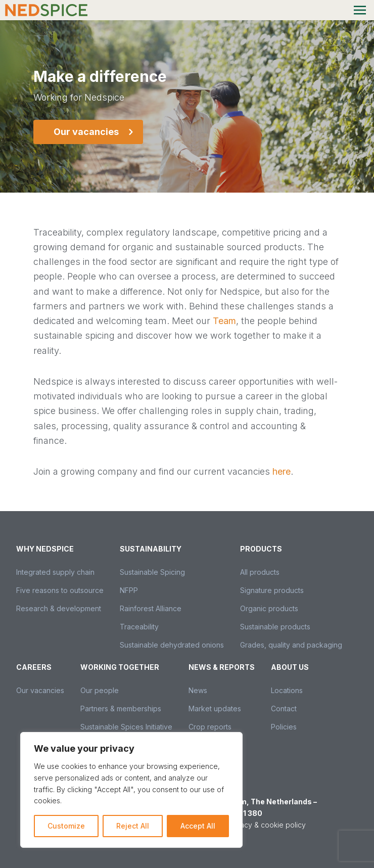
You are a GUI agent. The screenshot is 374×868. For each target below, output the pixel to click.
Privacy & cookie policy (267, 825)
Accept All (198, 826)
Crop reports (210, 727)
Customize (66, 826)
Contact (284, 709)
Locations (287, 690)
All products (260, 572)
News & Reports (222, 667)
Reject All (133, 826)
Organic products (269, 608)
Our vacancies (40, 690)
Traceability (139, 627)
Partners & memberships (121, 709)
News (198, 690)
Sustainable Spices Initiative (126, 727)
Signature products (272, 590)
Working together (120, 667)
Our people (100, 690)
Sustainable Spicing (152, 572)
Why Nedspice (45, 549)
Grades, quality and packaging (291, 645)
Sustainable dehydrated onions (172, 645)
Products (261, 549)
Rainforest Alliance (151, 608)
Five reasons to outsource (60, 590)
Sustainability (151, 549)
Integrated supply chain (55, 572)
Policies (284, 727)
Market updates (215, 709)
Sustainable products (275, 627)
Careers (34, 667)
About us (290, 667)
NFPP (129, 590)
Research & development (59, 608)
